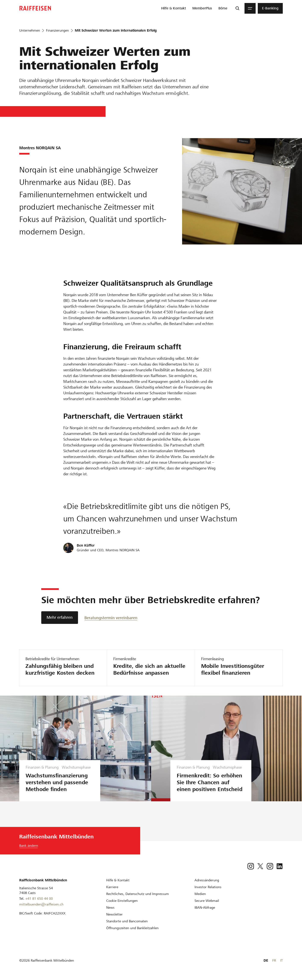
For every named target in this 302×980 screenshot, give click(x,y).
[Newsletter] (114, 914)
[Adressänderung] (207, 880)
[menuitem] (174, 8)
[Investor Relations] (208, 887)
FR (274, 960)
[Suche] (237, 8)
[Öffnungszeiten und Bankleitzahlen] (132, 928)
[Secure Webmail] (207, 901)
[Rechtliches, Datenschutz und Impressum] (138, 894)
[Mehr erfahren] (60, 618)
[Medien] (200, 894)
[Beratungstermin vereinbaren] (111, 618)
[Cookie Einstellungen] (122, 901)
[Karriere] (112, 887)
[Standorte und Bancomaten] (127, 921)
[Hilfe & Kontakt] (118, 880)
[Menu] (250, 8)
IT (281, 960)
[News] (110, 908)
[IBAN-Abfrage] (205, 908)
